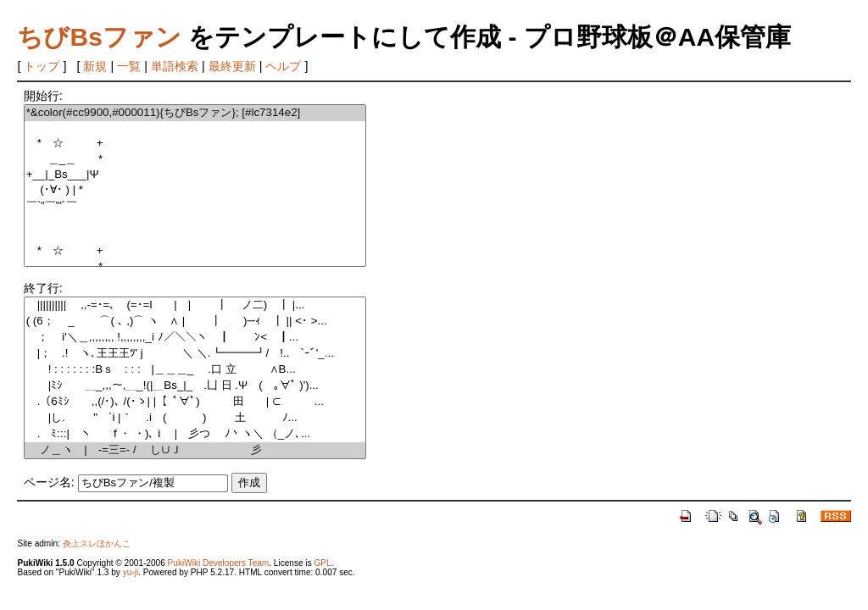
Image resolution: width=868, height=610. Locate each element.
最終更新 (232, 66)
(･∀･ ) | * (195, 190)
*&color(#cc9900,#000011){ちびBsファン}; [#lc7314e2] (195, 113)
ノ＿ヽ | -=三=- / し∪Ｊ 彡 (195, 450)
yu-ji (131, 572)
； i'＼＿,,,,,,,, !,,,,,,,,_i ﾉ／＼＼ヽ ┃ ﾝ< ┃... (195, 338)
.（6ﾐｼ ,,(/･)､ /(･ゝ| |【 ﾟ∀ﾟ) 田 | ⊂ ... (195, 402)
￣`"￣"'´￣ (195, 206)
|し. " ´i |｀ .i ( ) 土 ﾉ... (195, 418)
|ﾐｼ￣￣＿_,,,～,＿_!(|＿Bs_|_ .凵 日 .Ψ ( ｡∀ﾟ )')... (195, 386)
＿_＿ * (195, 160)
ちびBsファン (99, 37)
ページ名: (49, 482)
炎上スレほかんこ (97, 543)
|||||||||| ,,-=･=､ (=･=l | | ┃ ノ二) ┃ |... (195, 305)
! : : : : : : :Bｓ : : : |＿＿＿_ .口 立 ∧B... (195, 370)
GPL (322, 563)
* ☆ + (195, 144)
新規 (95, 66)
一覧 (129, 66)
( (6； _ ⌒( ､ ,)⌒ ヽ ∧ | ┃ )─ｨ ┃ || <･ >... (195, 322)
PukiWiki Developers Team (219, 563)
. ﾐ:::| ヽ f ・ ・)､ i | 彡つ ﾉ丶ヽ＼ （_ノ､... (195, 434)
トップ (42, 66)
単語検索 (175, 66)
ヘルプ (283, 66)
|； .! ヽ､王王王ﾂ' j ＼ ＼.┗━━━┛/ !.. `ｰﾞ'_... (195, 354)
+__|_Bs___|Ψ (195, 175)
